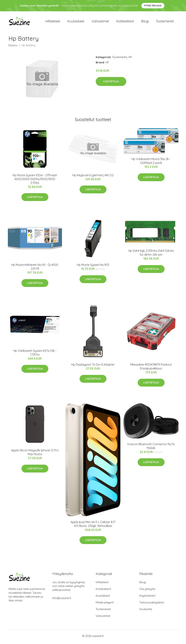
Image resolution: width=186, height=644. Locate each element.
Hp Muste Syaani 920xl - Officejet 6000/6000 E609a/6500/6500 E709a (35, 181)
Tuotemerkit (165, 22)
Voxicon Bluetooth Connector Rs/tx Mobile (151, 448)
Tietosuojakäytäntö (152, 604)
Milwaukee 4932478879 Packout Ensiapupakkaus (151, 368)
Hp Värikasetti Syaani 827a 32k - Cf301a (35, 354)
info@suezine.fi (62, 600)
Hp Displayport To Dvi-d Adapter (93, 366)
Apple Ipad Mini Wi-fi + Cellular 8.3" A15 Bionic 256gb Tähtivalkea (93, 526)
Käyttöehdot (147, 597)
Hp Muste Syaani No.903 (93, 267)
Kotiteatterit (125, 22)
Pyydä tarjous (153, 6)
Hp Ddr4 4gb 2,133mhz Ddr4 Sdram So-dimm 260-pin (151, 255)
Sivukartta (146, 611)
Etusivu (13, 47)
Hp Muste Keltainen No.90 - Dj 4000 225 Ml (35, 269)
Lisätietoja (111, 83)
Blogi (145, 22)
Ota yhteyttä (147, 591)
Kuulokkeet (76, 22)
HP (130, 59)
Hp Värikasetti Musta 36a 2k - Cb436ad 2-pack (151, 163)
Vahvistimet (100, 22)
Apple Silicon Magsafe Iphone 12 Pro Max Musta (35, 454)
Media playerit (105, 604)
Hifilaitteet (53, 22)
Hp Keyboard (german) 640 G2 (93, 177)
